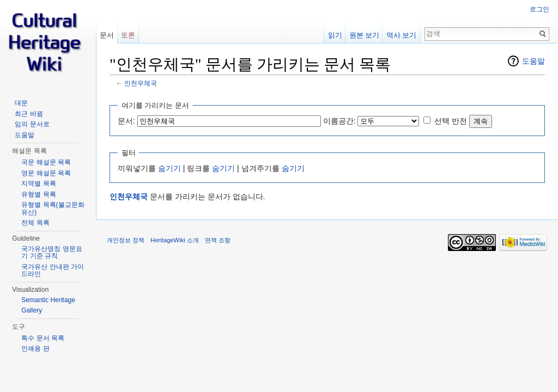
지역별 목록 (38, 183)
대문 (21, 103)
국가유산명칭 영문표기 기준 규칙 (51, 253)
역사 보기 (402, 35)
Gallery (32, 310)
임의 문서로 (32, 124)
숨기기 (169, 168)
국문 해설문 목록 (46, 162)
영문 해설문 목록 (46, 173)
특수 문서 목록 (43, 338)
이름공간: (339, 121)
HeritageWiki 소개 (175, 240)
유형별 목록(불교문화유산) (53, 209)
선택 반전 (451, 121)
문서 (107, 35)
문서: (126, 121)
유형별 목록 (38, 194)
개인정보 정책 (126, 240)
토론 (128, 35)
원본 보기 (365, 35)
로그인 (539, 9)
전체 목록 (35, 223)
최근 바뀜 (29, 114)
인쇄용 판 (35, 348)
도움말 (533, 61)
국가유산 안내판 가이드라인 (53, 271)
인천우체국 (141, 83)
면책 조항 (218, 240)
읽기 (335, 35)
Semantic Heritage (48, 300)
